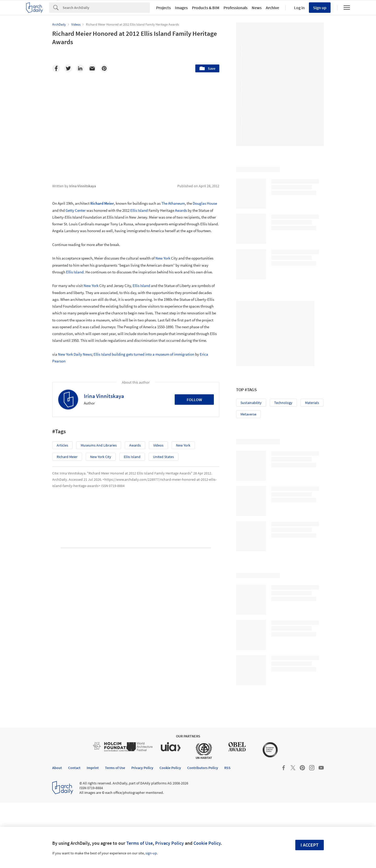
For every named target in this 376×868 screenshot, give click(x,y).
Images (181, 8)
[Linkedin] (80, 68)
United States (163, 457)
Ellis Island (139, 210)
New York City (101, 457)
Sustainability (251, 403)
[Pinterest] (104, 68)
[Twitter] (68, 68)
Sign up (320, 8)
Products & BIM (206, 8)
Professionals (236, 8)
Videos (158, 445)
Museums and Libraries (99, 445)
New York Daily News (75, 354)
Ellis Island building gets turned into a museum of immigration (144, 354)
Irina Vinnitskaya (104, 396)
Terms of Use (140, 843)
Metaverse (248, 414)
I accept (310, 845)
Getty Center (76, 210)
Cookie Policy (207, 843)
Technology (283, 403)
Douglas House (205, 203)
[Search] (106, 8)
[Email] (92, 68)
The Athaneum (173, 203)
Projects (163, 8)
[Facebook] (56, 68)
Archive (272, 8)
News (257, 8)
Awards (181, 210)
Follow (194, 400)
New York (163, 258)
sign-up (151, 853)
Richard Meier (102, 203)
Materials (312, 403)
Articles (62, 445)
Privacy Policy (169, 843)
